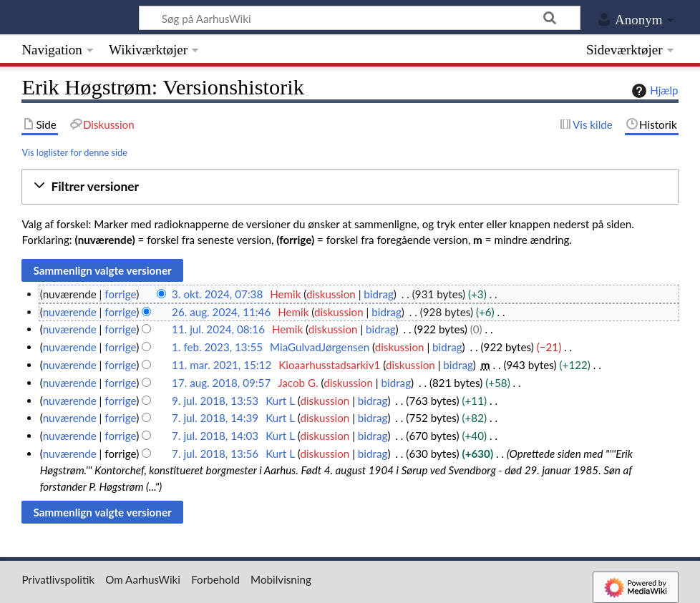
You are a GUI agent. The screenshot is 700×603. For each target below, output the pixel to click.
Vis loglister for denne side (74, 152)
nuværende (70, 312)
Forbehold (215, 579)
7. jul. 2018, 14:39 (215, 418)
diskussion (331, 294)
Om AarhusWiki (143, 579)
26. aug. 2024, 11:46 (221, 312)
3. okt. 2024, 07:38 (217, 294)
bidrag (379, 294)
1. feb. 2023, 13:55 (217, 347)
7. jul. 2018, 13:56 (215, 454)
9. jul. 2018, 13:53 (215, 401)
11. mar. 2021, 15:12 (222, 365)
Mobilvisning (281, 579)
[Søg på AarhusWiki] (360, 18)
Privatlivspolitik (58, 579)
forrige (120, 294)
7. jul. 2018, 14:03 (215, 436)
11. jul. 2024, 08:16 (218, 329)
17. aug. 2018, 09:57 (221, 383)
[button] (350, 187)
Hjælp (653, 91)
